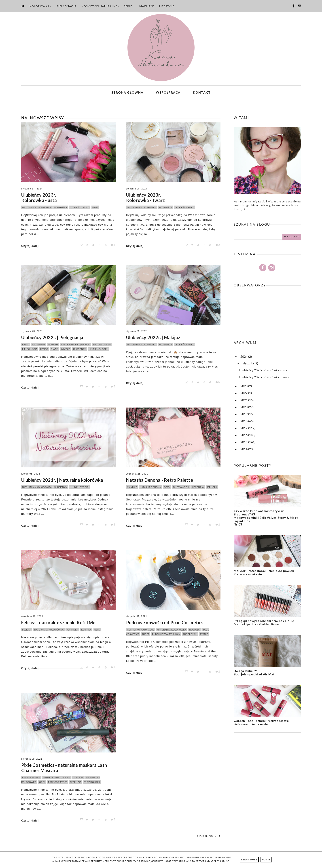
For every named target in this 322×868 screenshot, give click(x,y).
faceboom (38, 345)
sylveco (66, 350)
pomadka (72, 631)
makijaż (132, 488)
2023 (244, 387)
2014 (244, 450)
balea (26, 345)
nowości (195, 631)
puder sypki (190, 635)
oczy (167, 488)
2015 (244, 443)
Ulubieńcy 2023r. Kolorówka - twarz (145, 198)
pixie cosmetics (58, 783)
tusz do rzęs (92, 783)
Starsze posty (209, 837)
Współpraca (168, 93)
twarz (204, 635)
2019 (244, 415)
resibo (44, 350)
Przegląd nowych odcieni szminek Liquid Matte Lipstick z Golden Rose (264, 623)
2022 (244, 394)
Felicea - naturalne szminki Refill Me (58, 623)
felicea (27, 631)
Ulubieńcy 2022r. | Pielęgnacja (52, 338)
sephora (212, 488)
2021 (244, 401)
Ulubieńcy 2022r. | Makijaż (153, 338)
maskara (78, 778)
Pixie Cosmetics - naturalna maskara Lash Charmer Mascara (64, 769)
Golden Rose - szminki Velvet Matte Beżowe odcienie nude (261, 723)
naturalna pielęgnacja (76, 345)
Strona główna (127, 93)
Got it (266, 860)
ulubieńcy (61, 208)
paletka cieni (181, 488)
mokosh (53, 345)
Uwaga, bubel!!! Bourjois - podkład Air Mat (254, 673)
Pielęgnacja (67, 6)
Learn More (249, 860)
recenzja (198, 488)
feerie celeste (31, 778)
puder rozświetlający (166, 635)
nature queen (102, 345)
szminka (86, 631)
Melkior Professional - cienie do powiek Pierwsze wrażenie (264, 573)
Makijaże (147, 6)
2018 (244, 422)
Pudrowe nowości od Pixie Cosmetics (165, 623)
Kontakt (202, 93)
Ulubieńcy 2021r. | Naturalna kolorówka (62, 481)
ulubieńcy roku (80, 208)
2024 (244, 357)
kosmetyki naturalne (141, 631)
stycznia (249, 364)
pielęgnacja (30, 350)
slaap (54, 350)
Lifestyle (167, 6)
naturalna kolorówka (37, 208)
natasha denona (150, 488)
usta (95, 208)
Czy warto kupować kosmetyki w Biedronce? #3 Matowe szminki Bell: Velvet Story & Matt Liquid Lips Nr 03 (266, 518)
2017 (244, 429)
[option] (68, 102)
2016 (244, 436)
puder (146, 635)
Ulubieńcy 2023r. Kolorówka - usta (39, 198)
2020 (244, 408)
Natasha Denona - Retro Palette (160, 481)
